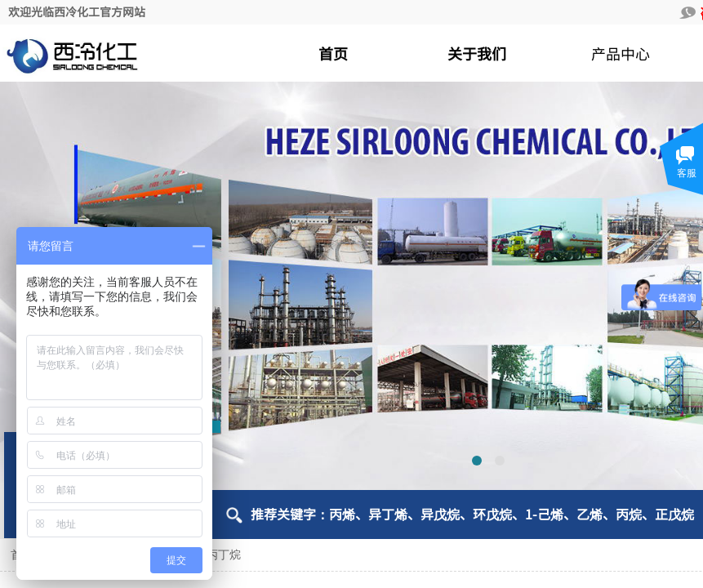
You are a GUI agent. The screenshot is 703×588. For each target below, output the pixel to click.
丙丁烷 (224, 555)
